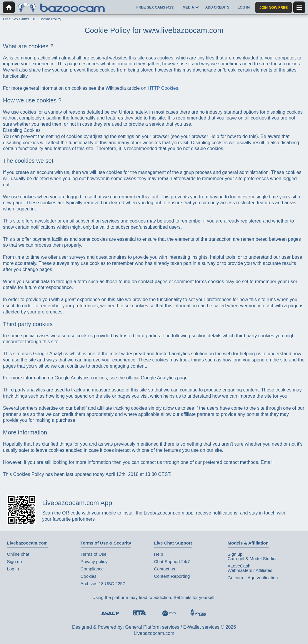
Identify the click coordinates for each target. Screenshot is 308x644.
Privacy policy (94, 561)
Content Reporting (172, 576)
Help (159, 554)
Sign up (15, 561)
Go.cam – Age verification (253, 578)
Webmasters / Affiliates (250, 570)
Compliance (92, 569)
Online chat (18, 554)
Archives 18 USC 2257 (103, 584)
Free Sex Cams (16, 19)
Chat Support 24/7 (172, 561)
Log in (13, 569)
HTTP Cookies (163, 88)
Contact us (165, 569)
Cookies (89, 576)
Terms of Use (94, 554)
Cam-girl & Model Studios (253, 558)
